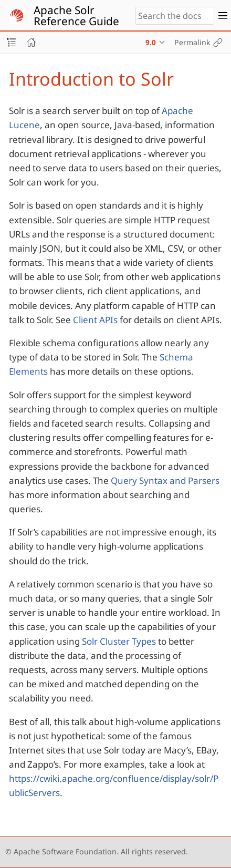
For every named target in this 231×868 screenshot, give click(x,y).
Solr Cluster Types (119, 641)
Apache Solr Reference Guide (76, 16)
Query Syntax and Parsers (165, 481)
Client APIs (95, 320)
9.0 (151, 42)
